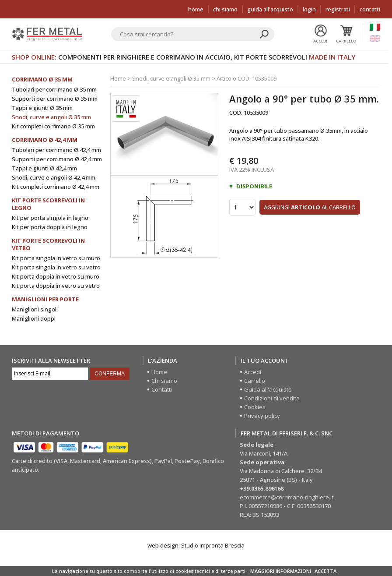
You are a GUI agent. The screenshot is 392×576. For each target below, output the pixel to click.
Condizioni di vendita (272, 398)
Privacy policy (262, 416)
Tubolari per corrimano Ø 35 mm (54, 89)
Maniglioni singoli (35, 309)
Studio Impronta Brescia (213, 545)
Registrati (338, 9)
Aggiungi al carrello (310, 207)
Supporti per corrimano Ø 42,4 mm (57, 159)
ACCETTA (325, 571)
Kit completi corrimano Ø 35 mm (53, 126)
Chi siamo (225, 9)
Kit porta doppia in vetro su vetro (56, 286)
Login (309, 9)
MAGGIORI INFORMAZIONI (281, 571)
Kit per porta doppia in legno (50, 227)
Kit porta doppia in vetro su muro (56, 276)
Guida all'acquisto (270, 9)
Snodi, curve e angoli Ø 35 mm (51, 117)
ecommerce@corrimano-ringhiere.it (287, 497)
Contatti (370, 9)
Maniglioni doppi (34, 318)
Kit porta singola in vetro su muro (56, 258)
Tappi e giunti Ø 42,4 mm (44, 168)
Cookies (255, 407)
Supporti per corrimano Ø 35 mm (55, 99)
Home (196, 9)
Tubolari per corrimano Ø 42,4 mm (56, 150)
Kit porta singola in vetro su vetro (56, 267)
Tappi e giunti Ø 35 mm (42, 108)
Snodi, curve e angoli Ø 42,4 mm (54, 177)
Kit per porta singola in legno (50, 218)
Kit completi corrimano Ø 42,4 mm (56, 187)
